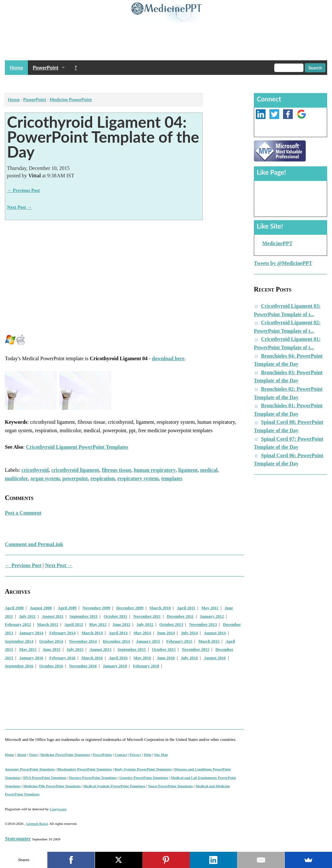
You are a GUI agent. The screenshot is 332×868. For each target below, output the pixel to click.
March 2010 (160, 608)
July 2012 (145, 624)
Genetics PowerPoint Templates (144, 778)
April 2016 (118, 658)
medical (209, 470)
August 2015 (101, 649)
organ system (45, 478)
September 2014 (19, 641)
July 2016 (189, 658)
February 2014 (62, 633)
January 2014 (31, 633)
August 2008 (41, 608)
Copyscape (58, 809)
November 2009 (96, 608)
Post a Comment (23, 513)
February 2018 (146, 666)
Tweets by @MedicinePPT (283, 263)
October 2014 (51, 641)
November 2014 (83, 641)
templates (172, 478)
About (21, 755)
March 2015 (209, 641)
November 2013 (203, 624)
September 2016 (19, 666)
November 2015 (195, 649)
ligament (188, 470)
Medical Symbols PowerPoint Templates (114, 786)
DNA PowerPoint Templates (45, 778)
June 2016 (166, 658)
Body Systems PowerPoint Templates (143, 769)
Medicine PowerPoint (71, 100)
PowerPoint (46, 67)
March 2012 (48, 624)
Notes (33, 755)
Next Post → (20, 207)
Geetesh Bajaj (37, 824)
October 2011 (116, 616)
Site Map (161, 755)
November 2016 (83, 666)
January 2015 (148, 641)
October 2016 (51, 666)
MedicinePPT (277, 243)
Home (16, 67)
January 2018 (115, 666)
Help (148, 755)
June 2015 (51, 649)
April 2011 (186, 608)
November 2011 (147, 616)
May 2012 (98, 624)
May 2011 (210, 608)
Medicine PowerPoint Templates (65, 755)
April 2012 (74, 624)
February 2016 (62, 658)
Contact (121, 755)
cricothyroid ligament (75, 470)
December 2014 (116, 641)
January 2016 (31, 658)
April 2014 (118, 633)
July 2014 (189, 633)
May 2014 (142, 633)
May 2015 (28, 649)
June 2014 (166, 633)
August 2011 (53, 616)
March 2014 (92, 633)
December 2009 (130, 608)
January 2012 (212, 616)
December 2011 (180, 616)
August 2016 (215, 658)
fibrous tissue (117, 470)
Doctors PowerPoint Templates (93, 778)
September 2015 (132, 649)
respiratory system (138, 478)
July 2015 (75, 649)
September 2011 (83, 616)
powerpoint (75, 478)
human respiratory (155, 470)
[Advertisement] (123, 82)
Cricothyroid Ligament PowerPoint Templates (77, 447)
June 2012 (121, 624)
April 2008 (14, 608)
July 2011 (27, 616)
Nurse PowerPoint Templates (170, 786)
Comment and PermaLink (34, 544)
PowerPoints (102, 755)
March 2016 (92, 658)
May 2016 (142, 658)
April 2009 (67, 608)
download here (168, 358)
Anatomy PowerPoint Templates (30, 769)
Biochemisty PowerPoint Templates (85, 769)
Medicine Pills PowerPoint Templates (52, 786)
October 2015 (164, 649)
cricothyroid (35, 470)
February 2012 (18, 624)
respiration (103, 478)
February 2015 (179, 641)
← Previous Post (24, 190)
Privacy (136, 755)
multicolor (16, 478)
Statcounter (18, 839)
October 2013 (171, 624)
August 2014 (215, 633)
